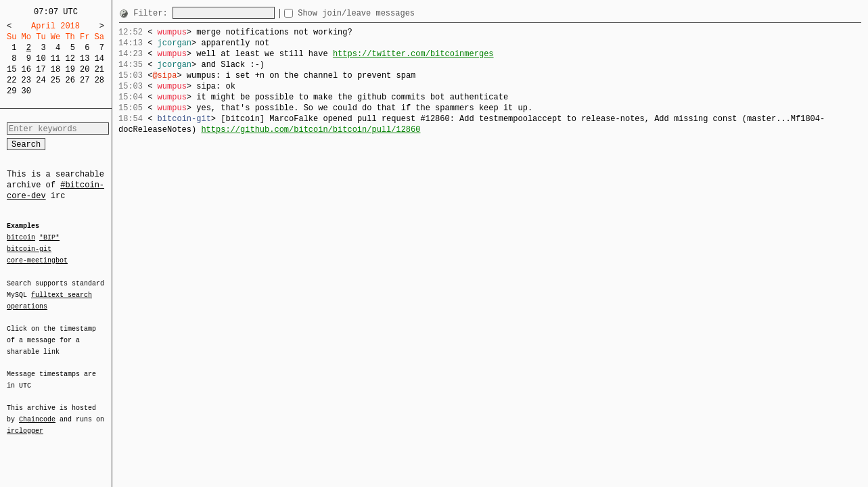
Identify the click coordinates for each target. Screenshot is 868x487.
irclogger (25, 422)
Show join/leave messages (381, 13)
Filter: (153, 13)
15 (12, 69)
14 (99, 59)
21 (99, 69)
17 (41, 69)
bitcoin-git (29, 249)
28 (99, 80)
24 (41, 80)
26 (70, 80)
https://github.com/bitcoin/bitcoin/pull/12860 (311, 130)
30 (26, 91)
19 (70, 69)
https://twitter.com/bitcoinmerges (413, 54)
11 (55, 59)
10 (41, 59)
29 (12, 91)
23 (26, 80)
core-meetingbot (37, 260)
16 (26, 69)
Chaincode (37, 411)
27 (85, 80)
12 (70, 59)
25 (55, 80)
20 (85, 69)
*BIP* (49, 238)
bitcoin (21, 238)
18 (55, 69)
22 (12, 80)
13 (85, 59)
